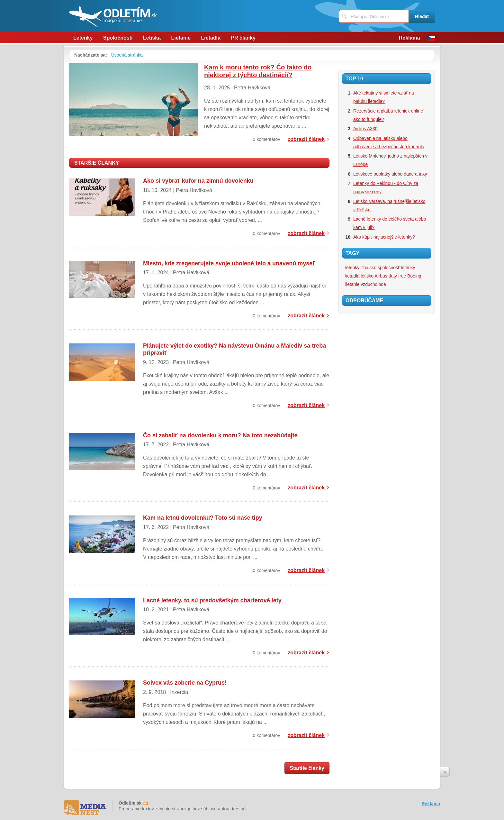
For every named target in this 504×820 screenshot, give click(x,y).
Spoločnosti (118, 38)
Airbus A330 (365, 129)
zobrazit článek (306, 139)
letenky (408, 268)
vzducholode (373, 284)
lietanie (352, 284)
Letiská (152, 38)
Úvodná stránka (127, 55)
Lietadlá (211, 38)
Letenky (83, 38)
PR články (243, 38)
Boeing (414, 276)
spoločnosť (389, 268)
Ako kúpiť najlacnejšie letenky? (384, 237)
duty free (397, 276)
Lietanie (181, 38)
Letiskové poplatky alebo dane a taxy (390, 174)
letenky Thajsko (361, 268)
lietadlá (352, 276)
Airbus (381, 276)
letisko (367, 276)
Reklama (410, 38)
